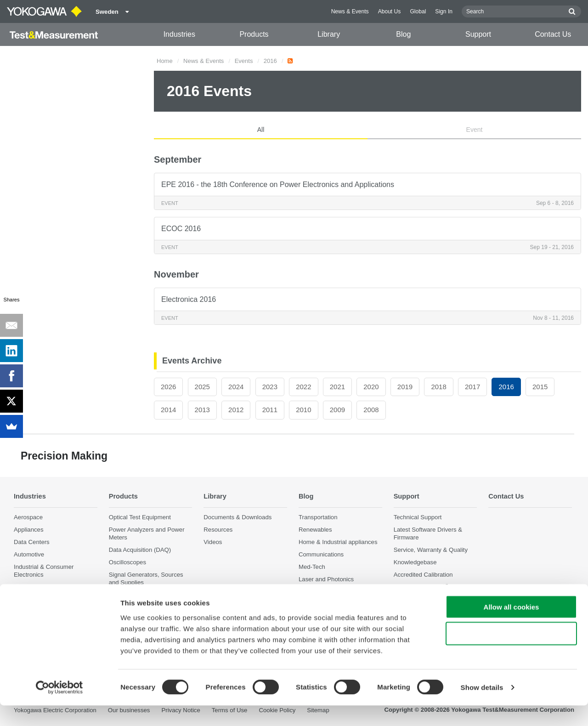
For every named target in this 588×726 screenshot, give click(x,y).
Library (329, 34)
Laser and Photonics (326, 580)
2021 (337, 387)
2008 (371, 410)
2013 (202, 410)
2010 (303, 410)
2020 (371, 387)
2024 (236, 387)
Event (475, 130)
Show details (482, 708)
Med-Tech (312, 567)
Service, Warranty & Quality (431, 550)
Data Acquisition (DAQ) (140, 550)
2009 (337, 410)
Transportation (318, 517)
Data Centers (32, 542)
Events (244, 61)
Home (165, 61)
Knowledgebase (415, 562)
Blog (403, 34)
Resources (218, 530)
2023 (270, 387)
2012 (236, 410)
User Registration (417, 587)
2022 (303, 387)
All (261, 130)
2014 (168, 410)
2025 (202, 387)
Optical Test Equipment (140, 517)
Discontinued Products (424, 600)
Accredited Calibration (423, 575)
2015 (540, 387)
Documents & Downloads (237, 517)
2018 (438, 387)
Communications (321, 554)
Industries (179, 34)
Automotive (29, 554)
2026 (168, 387)
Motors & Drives (35, 587)
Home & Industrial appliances (338, 542)
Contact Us (553, 34)
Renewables (315, 530)
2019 (405, 387)
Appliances (29, 530)
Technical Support (418, 517)
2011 (270, 410)
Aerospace (28, 517)
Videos (213, 542)
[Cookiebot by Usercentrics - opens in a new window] (59, 708)
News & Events (350, 11)
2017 (472, 387)
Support (478, 34)
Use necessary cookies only (511, 654)
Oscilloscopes (127, 562)
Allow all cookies (512, 627)
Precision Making (322, 592)
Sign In (444, 11)
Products (254, 34)
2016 (270, 61)
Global (418, 11)
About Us (390, 11)
